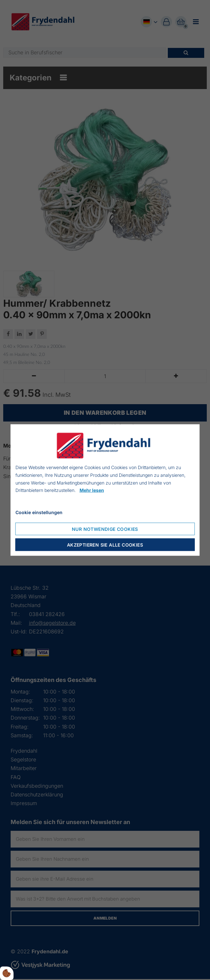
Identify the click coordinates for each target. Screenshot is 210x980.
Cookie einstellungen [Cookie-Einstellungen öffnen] (39, 512)
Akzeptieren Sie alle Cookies (105, 544)
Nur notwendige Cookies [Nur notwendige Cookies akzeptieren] (105, 529)
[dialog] (105, 490)
